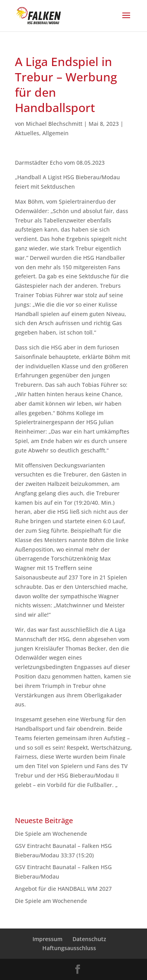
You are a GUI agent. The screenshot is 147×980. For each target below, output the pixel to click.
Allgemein (55, 133)
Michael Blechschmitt (54, 124)
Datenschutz (89, 939)
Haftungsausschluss (69, 948)
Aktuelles (27, 133)
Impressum (47, 939)
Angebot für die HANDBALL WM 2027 (63, 889)
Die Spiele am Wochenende (51, 834)
